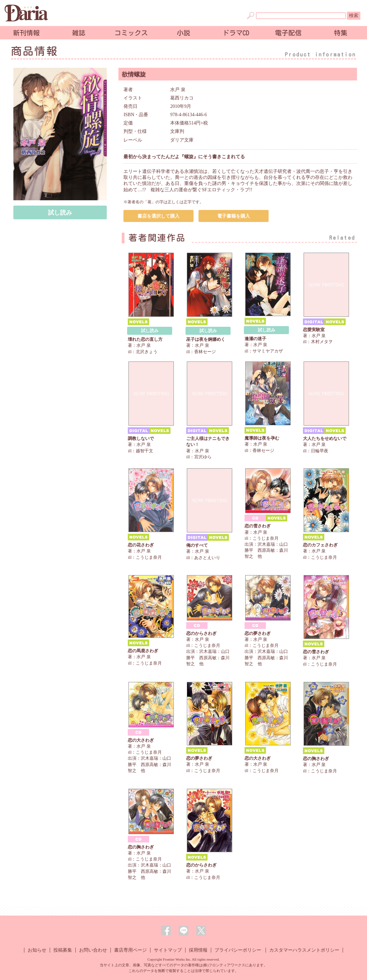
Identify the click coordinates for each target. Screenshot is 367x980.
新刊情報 (26, 33)
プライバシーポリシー (238, 950)
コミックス (131, 33)
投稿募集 (63, 950)
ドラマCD (236, 33)
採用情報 (198, 950)
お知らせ (37, 950)
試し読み (60, 213)
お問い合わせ (93, 950)
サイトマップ (168, 950)
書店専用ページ (130, 950)
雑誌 (79, 33)
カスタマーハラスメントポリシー (304, 950)
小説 (183, 33)
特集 (341, 33)
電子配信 (288, 33)
